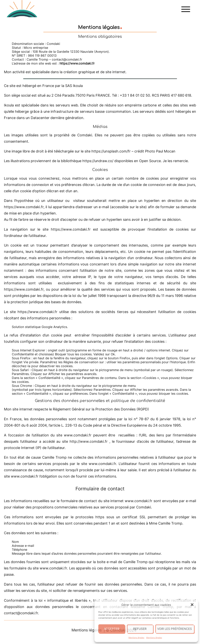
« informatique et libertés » (67, 600)
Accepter (112, 629)
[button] (192, 605)
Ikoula (78, 86)
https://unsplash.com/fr (111, 151)
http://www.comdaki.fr (89, 441)
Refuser (140, 629)
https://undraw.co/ (98, 161)
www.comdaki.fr (78, 435)
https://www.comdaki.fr (24, 207)
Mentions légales (136, 638)
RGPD (143, 409)
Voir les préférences (175, 629)
